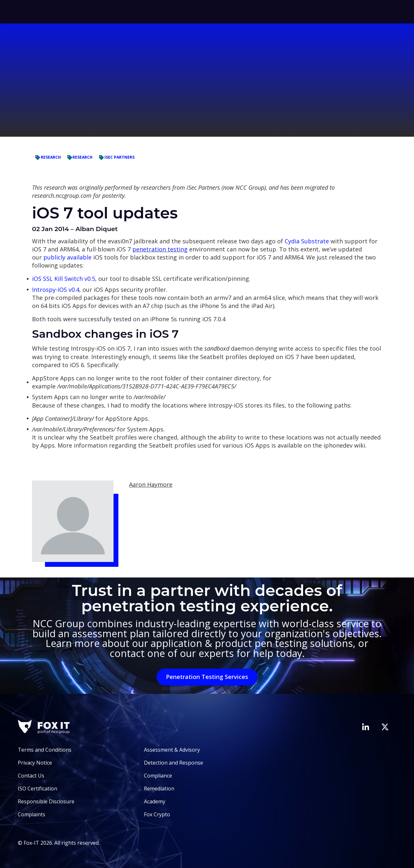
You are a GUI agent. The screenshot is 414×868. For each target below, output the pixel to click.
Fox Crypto (157, 814)
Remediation (159, 789)
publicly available (67, 257)
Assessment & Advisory (172, 750)
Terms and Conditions (45, 750)
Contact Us (31, 776)
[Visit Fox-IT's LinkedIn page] (365, 727)
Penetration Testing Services (207, 677)
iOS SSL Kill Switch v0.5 (64, 279)
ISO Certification (38, 789)
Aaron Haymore (151, 484)
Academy (155, 801)
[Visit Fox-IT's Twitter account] (385, 727)
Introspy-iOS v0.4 (56, 290)
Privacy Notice (35, 763)
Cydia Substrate (307, 241)
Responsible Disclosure (46, 801)
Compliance (158, 776)
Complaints (32, 814)
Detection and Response (174, 763)
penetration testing (160, 249)
